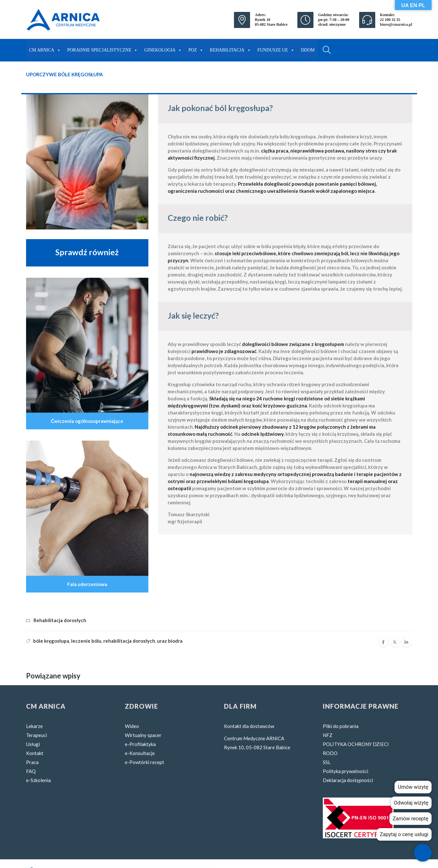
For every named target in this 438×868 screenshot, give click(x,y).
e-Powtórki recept (144, 762)
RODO (330, 753)
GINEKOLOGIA (163, 49)
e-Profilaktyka (140, 744)
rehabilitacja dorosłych (129, 641)
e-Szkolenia (38, 780)
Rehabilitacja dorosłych (60, 620)
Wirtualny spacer (143, 735)
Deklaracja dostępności (348, 780)
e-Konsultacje (140, 753)
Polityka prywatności (345, 771)
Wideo (132, 726)
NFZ (328, 735)
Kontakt (35, 753)
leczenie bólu (86, 641)
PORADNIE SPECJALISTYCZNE (103, 49)
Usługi (33, 744)
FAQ (31, 771)
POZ (196, 49)
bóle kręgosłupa (51, 641)
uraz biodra (170, 641)
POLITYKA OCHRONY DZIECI (356, 744)
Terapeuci (37, 735)
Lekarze (34, 726)
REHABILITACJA (230, 49)
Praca (32, 762)
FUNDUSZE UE (276, 49)
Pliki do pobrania (341, 726)
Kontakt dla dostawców (249, 726)
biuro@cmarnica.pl (396, 24)
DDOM (308, 50)
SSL (327, 762)
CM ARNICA (45, 49)
